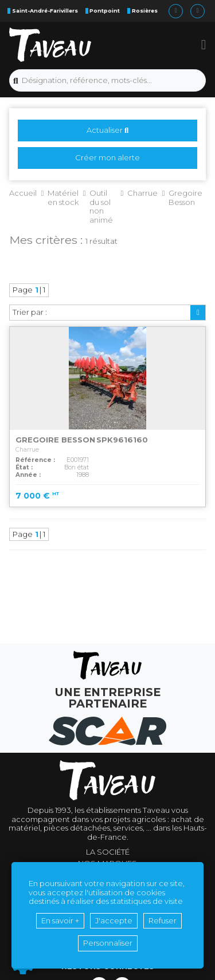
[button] (204, 45)
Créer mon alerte (107, 157)
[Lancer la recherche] (16, 81)
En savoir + (60, 920)
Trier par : (30, 312)
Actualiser (107, 130)
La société (108, 852)
